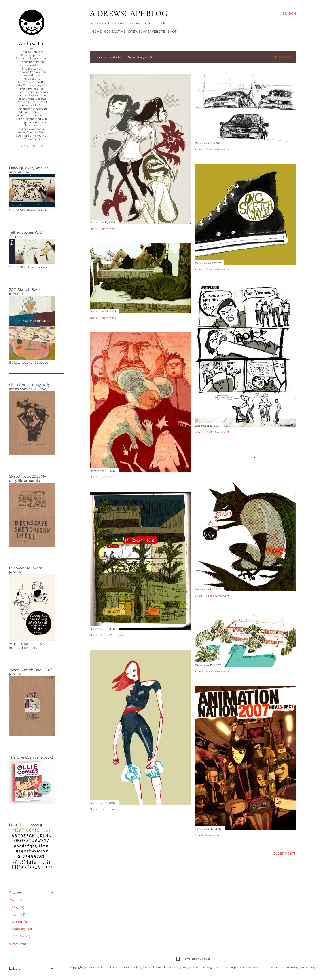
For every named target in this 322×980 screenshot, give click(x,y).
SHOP (171, 32)
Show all (283, 57)
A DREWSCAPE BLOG (128, 13)
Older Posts (284, 854)
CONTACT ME (113, 32)
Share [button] (93, 229)
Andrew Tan (32, 43)
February (22, 929)
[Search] (289, 13)
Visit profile (32, 146)
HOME (95, 32)
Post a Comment (218, 149)
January (21, 936)
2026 (16, 900)
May (18, 907)
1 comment (108, 229)
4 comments (109, 809)
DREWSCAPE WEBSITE (145, 32)
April (19, 915)
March (20, 922)
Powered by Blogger (193, 959)
